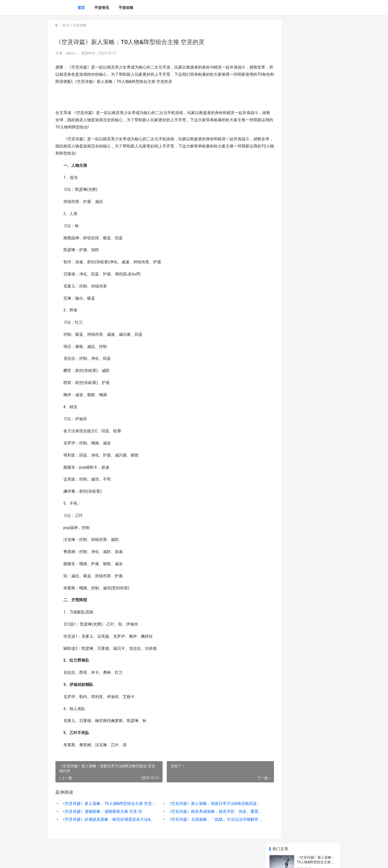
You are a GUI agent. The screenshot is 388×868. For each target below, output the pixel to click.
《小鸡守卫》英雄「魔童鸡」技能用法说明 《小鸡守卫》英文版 (316, 210)
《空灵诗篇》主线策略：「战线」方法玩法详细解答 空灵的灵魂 (200, 819)
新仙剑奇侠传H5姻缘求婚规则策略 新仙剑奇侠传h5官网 (316, 304)
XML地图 (140, 860)
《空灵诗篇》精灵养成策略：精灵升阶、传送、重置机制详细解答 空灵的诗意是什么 (200, 811)
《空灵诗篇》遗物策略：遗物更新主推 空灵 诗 (101, 811)
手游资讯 (102, 8)
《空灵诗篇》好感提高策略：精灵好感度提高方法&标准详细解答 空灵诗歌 (104, 819)
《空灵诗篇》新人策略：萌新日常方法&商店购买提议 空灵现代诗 (200, 804)
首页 (81, 8)
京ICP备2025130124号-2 (117, 860)
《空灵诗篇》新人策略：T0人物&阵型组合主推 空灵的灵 (104, 804)
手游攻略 (126, 8)
